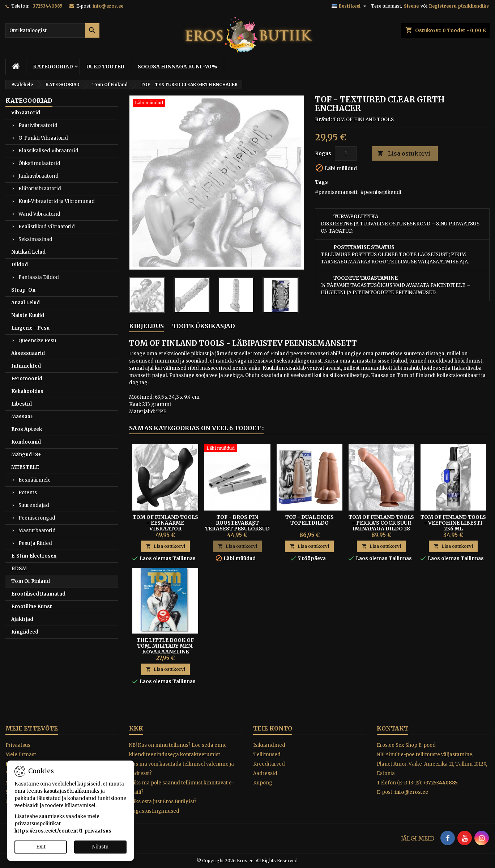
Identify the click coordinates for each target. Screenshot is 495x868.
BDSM (19, 569)
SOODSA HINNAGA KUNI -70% (178, 67)
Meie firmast (21, 755)
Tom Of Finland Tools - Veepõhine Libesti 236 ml (453, 523)
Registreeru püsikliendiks (459, 6)
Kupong (263, 783)
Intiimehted (26, 366)
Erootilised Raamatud (38, 594)
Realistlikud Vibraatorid (47, 227)
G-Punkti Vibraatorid (43, 138)
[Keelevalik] (350, 6)
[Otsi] (52, 30)
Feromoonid (27, 379)
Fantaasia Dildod (39, 277)
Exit (41, 847)
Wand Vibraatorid (39, 214)
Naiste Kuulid (28, 315)
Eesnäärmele (35, 480)
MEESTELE (25, 467)
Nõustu (100, 847)
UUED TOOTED (105, 67)
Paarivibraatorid (38, 125)
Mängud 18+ (26, 455)
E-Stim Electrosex (34, 556)
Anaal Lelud (25, 303)
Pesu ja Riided (35, 543)
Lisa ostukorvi (404, 154)
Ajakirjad (22, 619)
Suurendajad (34, 505)
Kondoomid (26, 442)
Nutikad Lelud (28, 252)
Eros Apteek (27, 429)
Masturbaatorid (37, 531)
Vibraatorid (26, 113)
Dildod (20, 265)
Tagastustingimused (154, 811)
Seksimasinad (35, 239)
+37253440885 (46, 6)
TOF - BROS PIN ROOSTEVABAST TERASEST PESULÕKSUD (237, 523)
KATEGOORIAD (53, 67)
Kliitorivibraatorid (40, 189)
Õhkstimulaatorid (39, 163)
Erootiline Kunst (32, 607)
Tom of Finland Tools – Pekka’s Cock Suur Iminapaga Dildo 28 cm (381, 526)
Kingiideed (25, 632)
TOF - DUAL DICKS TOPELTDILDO (310, 520)
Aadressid (265, 773)
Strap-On (23, 290)
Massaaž (22, 417)
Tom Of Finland (31, 581)
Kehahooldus (27, 391)
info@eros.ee (108, 6)
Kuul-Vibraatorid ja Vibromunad (57, 201)
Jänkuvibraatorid (39, 176)
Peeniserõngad (37, 518)
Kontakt (392, 728)
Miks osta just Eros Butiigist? (163, 802)
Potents (28, 493)
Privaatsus (18, 745)
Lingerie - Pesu (30, 328)
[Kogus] (346, 153)
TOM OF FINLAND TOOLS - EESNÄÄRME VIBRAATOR (165, 523)
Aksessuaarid (28, 353)
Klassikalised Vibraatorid (48, 151)
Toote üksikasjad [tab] (204, 326)
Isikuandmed (269, 745)
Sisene (411, 6)
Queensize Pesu (37, 341)
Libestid (22, 404)
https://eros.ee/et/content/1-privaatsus (63, 831)
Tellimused (267, 755)
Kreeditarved (269, 764)
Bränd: (323, 120)
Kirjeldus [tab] (146, 326)
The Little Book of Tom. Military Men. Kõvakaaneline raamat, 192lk (165, 649)
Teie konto (273, 728)
